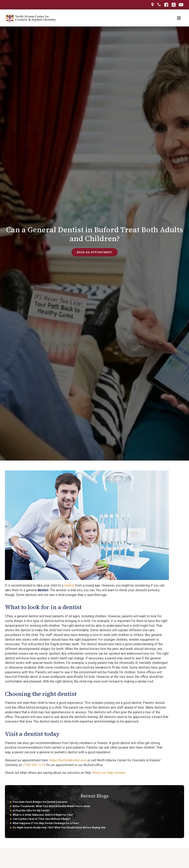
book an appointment (94, 253)
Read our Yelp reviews (109, 773)
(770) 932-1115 (34, 765)
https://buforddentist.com (68, 761)
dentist (69, 586)
